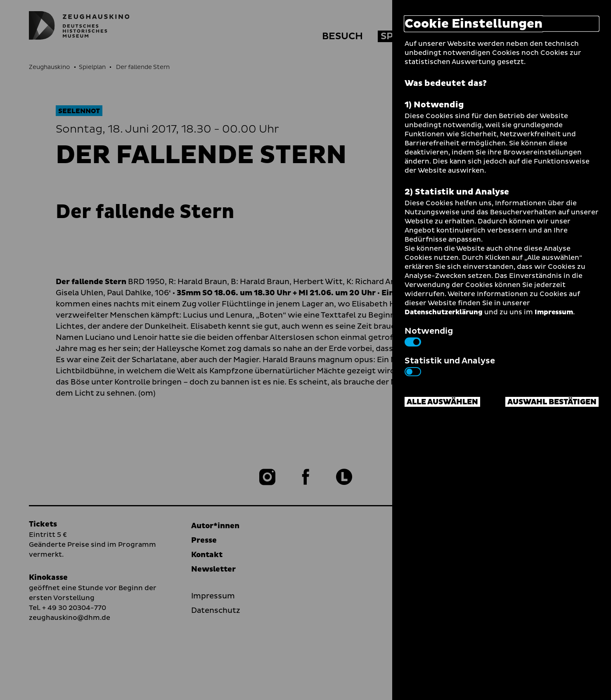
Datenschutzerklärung (444, 312)
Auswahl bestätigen (552, 402)
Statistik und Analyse (450, 365)
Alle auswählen (442, 402)
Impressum (554, 312)
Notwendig (429, 336)
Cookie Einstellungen (474, 24)
